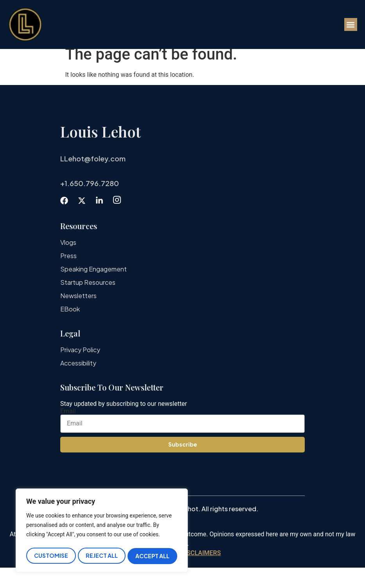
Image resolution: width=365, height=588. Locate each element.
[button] (351, 24)
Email (68, 432)
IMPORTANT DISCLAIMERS (182, 573)
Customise (51, 556)
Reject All (102, 556)
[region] (102, 532)
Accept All (153, 556)
